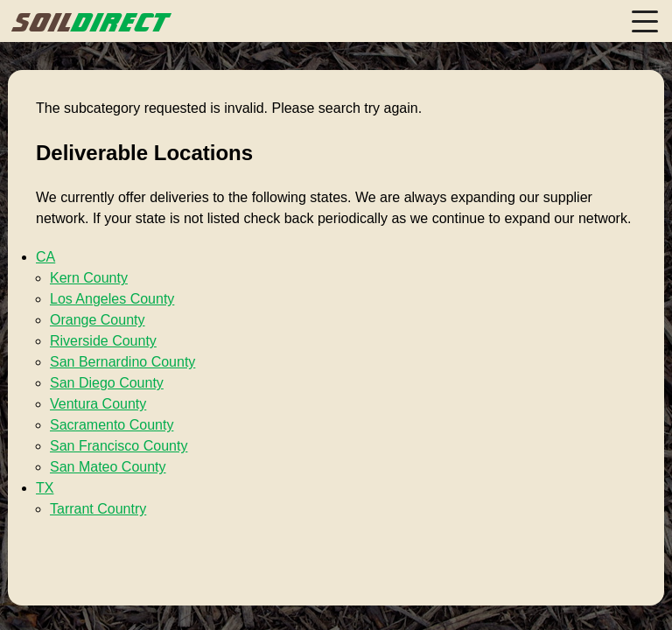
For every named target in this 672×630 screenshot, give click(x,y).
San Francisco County (119, 446)
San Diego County (107, 383)
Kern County (89, 278)
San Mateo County (108, 467)
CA (45, 257)
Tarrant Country (98, 509)
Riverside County (103, 341)
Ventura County (98, 404)
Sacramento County (112, 425)
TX (45, 488)
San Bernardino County (122, 362)
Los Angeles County (112, 299)
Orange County (98, 320)
